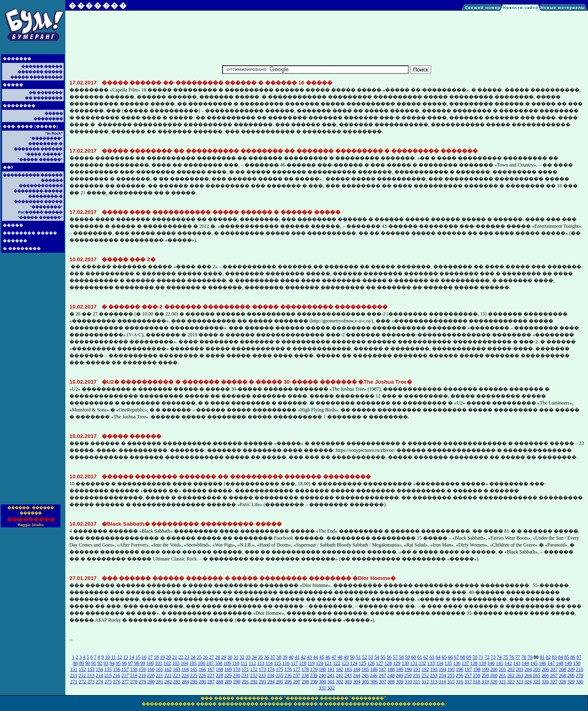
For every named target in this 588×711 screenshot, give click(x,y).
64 (438, 657)
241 (331, 675)
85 (567, 657)
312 (425, 682)
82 (548, 657)
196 (460, 669)
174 (271, 669)
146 (543, 663)
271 (74, 682)
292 (254, 682)
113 (261, 663)
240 (322, 675)
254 (442, 675)
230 (236, 675)
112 (252, 663)
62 (426, 657)
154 (100, 669)
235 (279, 675)
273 (91, 682)
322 (511, 682)
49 (346, 657)
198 (477, 669)
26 (205, 657)
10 (107, 657)
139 (483, 663)
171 (245, 669)
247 (382, 675)
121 (328, 663)
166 (203, 669)
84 (561, 657)
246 (374, 675)
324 (528, 682)
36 (267, 657)
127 (380, 663)
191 (417, 669)
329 (571, 682)
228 (219, 675)
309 (400, 682)
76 (512, 657)
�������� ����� (30, 233)
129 (397, 663)
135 (448, 663)
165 (194, 669)
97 (130, 663)
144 (526, 663)
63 (432, 657)
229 (228, 675)
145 (534, 663)
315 (451, 682)
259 (485, 675)
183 (348, 669)
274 (100, 682)
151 (74, 669)
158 (134, 669)
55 (383, 657)
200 (494, 669)
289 (228, 682)
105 (193, 663)
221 (159, 675)
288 (220, 682)
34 (254, 657)
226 (202, 675)
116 (286, 663)
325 (537, 682)
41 (297, 657)
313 (434, 682)
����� (13, 85)
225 (194, 675)
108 (218, 663)
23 (187, 657)
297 (297, 682)
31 (236, 657)
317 (468, 682)
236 (288, 675)
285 (194, 682)
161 (160, 669)
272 (82, 682)
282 (168, 682)
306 (374, 682)
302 (340, 682)
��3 (8, 167)
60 (414, 657)
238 (305, 675)
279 (143, 682)
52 (365, 657)
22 (181, 657)
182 (340, 669)
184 (357, 669)
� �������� (22, 249)
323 (519, 682)
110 (236, 663)
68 (463, 657)
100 (150, 663)
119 (311, 663)
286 (203, 682)
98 (136, 663)
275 (108, 682)
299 (314, 682)
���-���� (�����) (31, 127)
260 (494, 675)
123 (345, 663)
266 (545, 675)
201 (503, 669)
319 (485, 682)
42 (303, 657)
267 (554, 675)
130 (405, 663)
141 (500, 663)
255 (451, 675)
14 (132, 657)
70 (475, 657)
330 (579, 682)
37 (273, 657)
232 (254, 675)
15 (138, 657)
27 (212, 657)
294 (271, 682)
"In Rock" (54, 133)
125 (363, 663)
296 (288, 682)
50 (352, 657)
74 (499, 657)
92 (100, 663)
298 (305, 682)
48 (340, 657)
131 (414, 663)
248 (391, 675)
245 (365, 675)
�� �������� (44, 98)
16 (144, 657)
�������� (19, 106)
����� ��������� (37, 77)
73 (493, 657)
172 (254, 669)
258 (477, 675)
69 (469, 657)
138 (474, 663)
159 (143, 669)
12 (120, 657)
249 (399, 675)
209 (571, 669)
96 (124, 663)
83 (555, 657)
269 (571, 675)
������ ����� (42, 67)
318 (477, 682)
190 (408, 669)
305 (365, 682)
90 (87, 663)
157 (125, 669)
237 (296, 675)
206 (546, 669)
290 (237, 682)
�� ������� (46, 93)
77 (518, 657)
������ (15, 241)
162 (168, 669)
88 (75, 663)
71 (481, 657)
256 (459, 675)
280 (151, 682)
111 (244, 663)
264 (528, 675)
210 (580, 669)
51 (359, 657)
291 (245, 682)
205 (537, 669)
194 (443, 669)
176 (288, 669)
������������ (41, 186)
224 (185, 675)
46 (328, 657)
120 (320, 663)
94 (112, 663)
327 (554, 682)
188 (391, 669)
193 (434, 669)
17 (150, 657)
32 (242, 657)
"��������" (46, 138)
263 (519, 675)
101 (158, 663)
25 (199, 657)
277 (125, 682)
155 (108, 669)
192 (425, 669)
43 (310, 657)
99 (143, 663)
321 (502, 682)
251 (416, 675)
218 (134, 675)
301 (331, 682)
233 (262, 675)
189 (400, 669)
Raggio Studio (30, 525)
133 (431, 663)
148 (560, 663)
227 (211, 675)
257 (468, 675)
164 (185, 669)
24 (193, 657)
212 (82, 675)
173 (263, 669)
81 (542, 657)
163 (177, 669)
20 (169, 657)
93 (106, 663)
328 (562, 682)
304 (357, 682)
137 (465, 663)
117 (294, 663)
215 (108, 675)
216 (116, 675)
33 (248, 657)
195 (451, 669)
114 (269, 663)
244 (356, 675)
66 (450, 657)
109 (227, 663)
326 (545, 682)
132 (423, 663)
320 (494, 682)
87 (579, 657)
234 (271, 675)
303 (348, 682)
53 (371, 657)
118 (303, 663)
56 (389, 657)
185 (365, 669)
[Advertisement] (33, 381)
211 (74, 675)
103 (176, 663)
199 (486, 669)
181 (331, 669)
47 (334, 657)
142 (508, 663)
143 (517, 663)
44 (316, 657)
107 (210, 663)
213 (91, 675)
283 (177, 682)
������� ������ (38, 149)
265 (537, 675)
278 (134, 682)
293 (263, 682)
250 (408, 675)
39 (285, 657)
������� (17, 59)
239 (314, 675)
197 (468, 669)
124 (354, 663)
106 (201, 663)
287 (211, 682)
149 (568, 663)
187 (383, 669)
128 (388, 663)
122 (337, 663)
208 (563, 669)
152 (82, 669)
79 (530, 657)
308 (391, 682)
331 (323, 688)
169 (228, 669)
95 (118, 663)
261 (502, 675)
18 (156, 657)
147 (551, 663)
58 (401, 657)
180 (323, 669)
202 (511, 669)
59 (408, 657)
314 (442, 682)
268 (562, 675)
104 (184, 663)
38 (279, 657)
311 (417, 682)
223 (176, 675)
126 (371, 663)
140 (491, 663)
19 (163, 657)
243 (348, 675)
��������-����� (38, 191)
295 (280, 682)
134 (440, 663)
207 (554, 669)
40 (291, 657)
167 (211, 669)
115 (278, 663)
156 (117, 669)
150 (577, 663)
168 (220, 669)
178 (305, 669)
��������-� (45, 144)
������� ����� (40, 72)
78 (524, 657)
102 (167, 663)
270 (579, 675)
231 (245, 675)
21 (175, 657)
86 (573, 657)
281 (160, 682)
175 (280, 669)
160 (151, 669)
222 (168, 675)
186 (374, 669)
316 (459, 682)
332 (331, 688)
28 (218, 657)
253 (434, 675)
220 (151, 675)
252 (425, 675)
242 (339, 675)
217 (125, 675)
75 (506, 657)
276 (117, 682)
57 (395, 657)
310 (408, 682)
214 (99, 675)
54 (377, 657)
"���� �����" (44, 154)
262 (511, 675)
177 (297, 669)
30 (230, 657)
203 (520, 669)
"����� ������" (40, 160)
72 (487, 657)
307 (383, 682)
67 (457, 657)
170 (237, 669)
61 (420, 657)
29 (224, 657)
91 (94, 663)
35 (261, 657)
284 (185, 682)
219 (142, 675)
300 (323, 682)
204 (528, 669)
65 (444, 657)
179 (314, 669)
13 (126, 657)
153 (91, 669)
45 (322, 657)
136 (457, 663)
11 (114, 657)
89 (81, 663)
